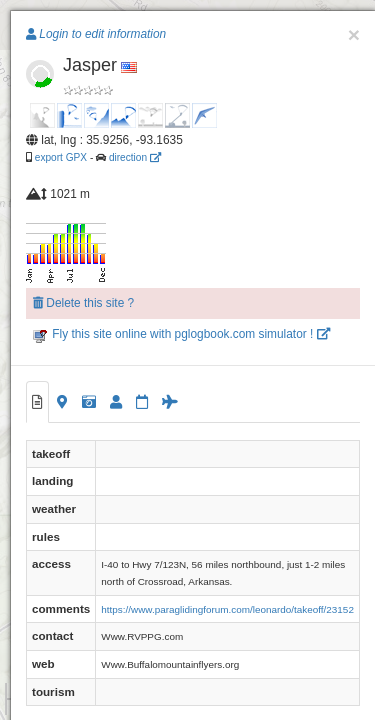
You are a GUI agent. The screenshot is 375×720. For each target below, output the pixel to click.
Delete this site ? (83, 303)
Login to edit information (96, 34)
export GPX (61, 157)
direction (135, 157)
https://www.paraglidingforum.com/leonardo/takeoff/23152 (227, 609)
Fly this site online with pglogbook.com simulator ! (181, 334)
